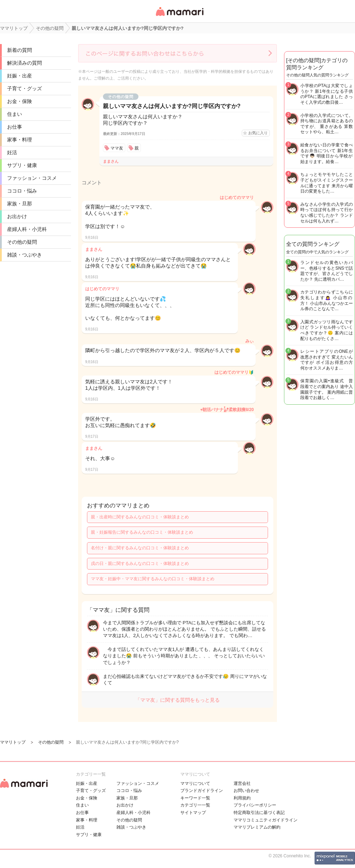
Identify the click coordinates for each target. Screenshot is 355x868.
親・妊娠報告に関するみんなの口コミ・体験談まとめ (142, 532)
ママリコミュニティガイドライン (266, 820)
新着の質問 (20, 50)
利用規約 (242, 798)
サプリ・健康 (22, 165)
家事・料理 (20, 140)
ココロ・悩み (22, 191)
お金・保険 (20, 101)
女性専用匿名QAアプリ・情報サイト (179, 17)
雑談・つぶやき (24, 255)
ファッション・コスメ (32, 178)
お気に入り (258, 133)
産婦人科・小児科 (27, 229)
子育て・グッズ (24, 88)
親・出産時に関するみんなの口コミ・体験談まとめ (140, 517)
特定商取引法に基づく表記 (259, 813)
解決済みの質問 (24, 63)
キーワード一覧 (195, 798)
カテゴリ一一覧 (195, 805)
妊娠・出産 (20, 76)
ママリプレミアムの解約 (257, 827)
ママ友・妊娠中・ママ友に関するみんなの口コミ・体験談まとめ (153, 579)
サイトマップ (193, 813)
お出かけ (17, 216)
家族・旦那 (20, 204)
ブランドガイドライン (202, 791)
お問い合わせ (246, 791)
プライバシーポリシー (255, 805)
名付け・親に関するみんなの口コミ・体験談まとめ (140, 548)
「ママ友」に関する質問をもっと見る (177, 700)
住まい (15, 114)
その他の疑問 (22, 242)
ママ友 (117, 148)
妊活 (12, 152)
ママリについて (195, 783)
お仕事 (15, 127)
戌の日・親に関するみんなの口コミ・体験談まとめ (140, 564)
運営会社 (242, 783)
